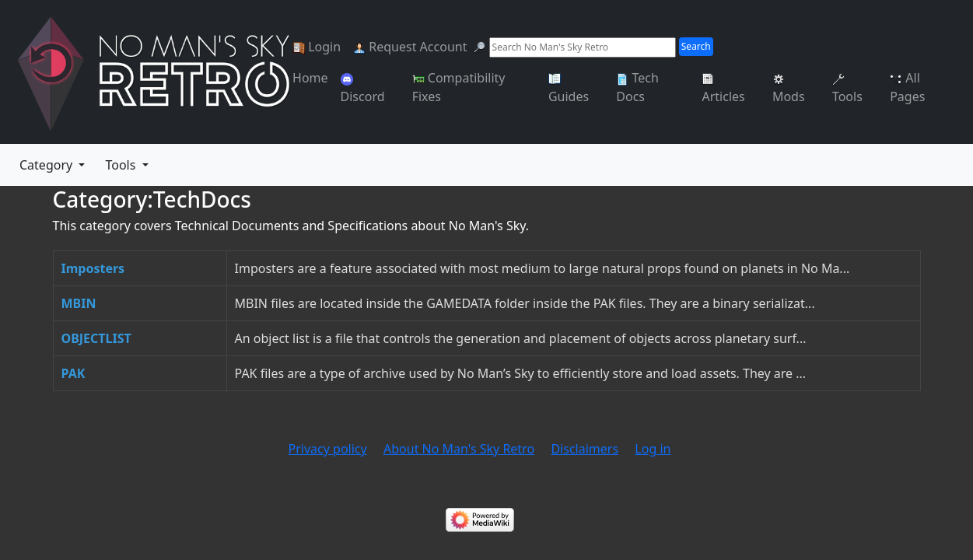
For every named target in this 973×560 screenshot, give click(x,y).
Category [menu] (47, 165)
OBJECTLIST (96, 338)
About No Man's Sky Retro (459, 449)
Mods (789, 89)
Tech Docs (637, 87)
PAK (73, 373)
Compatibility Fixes (459, 87)
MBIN (79, 303)
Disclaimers (584, 449)
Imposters (93, 268)
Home (310, 78)
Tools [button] (122, 165)
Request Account (410, 47)
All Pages (907, 87)
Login (317, 47)
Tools (847, 89)
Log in (653, 449)
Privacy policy (328, 449)
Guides (569, 89)
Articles (723, 89)
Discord (363, 89)
